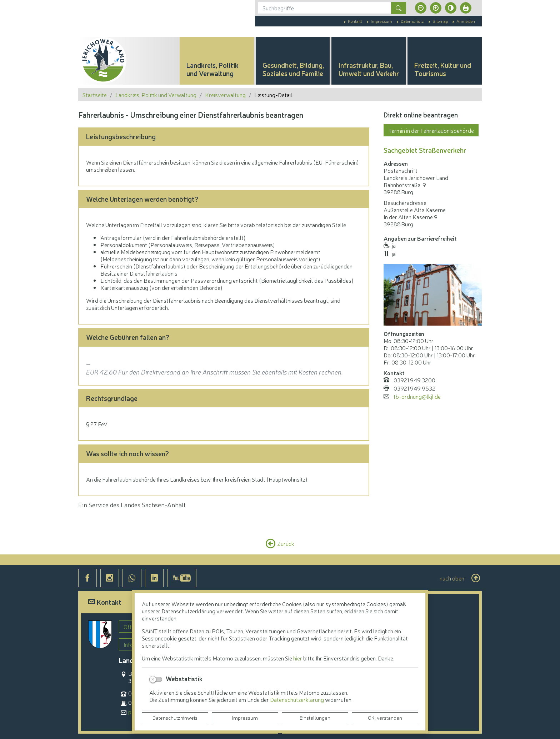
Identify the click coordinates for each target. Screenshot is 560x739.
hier (298, 658)
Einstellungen (315, 718)
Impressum (245, 718)
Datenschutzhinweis (175, 718)
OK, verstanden (385, 718)
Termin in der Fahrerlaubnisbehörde (431, 130)
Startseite (95, 95)
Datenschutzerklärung (297, 699)
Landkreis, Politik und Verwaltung (156, 95)
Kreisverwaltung (225, 95)
